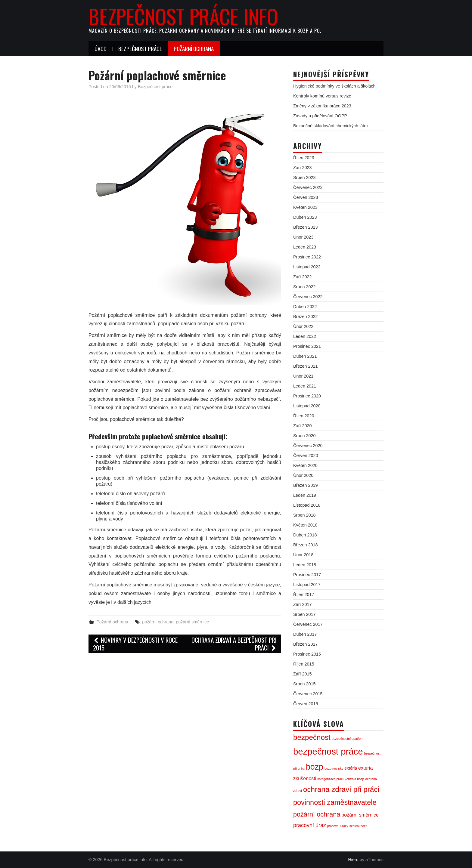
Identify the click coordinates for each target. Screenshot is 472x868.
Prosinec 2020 (307, 396)
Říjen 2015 (304, 664)
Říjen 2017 (304, 595)
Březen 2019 (306, 485)
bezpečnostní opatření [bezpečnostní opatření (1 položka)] (348, 739)
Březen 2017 (306, 644)
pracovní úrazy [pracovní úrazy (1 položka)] (338, 826)
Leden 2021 (305, 386)
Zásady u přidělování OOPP (320, 116)
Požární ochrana (194, 49)
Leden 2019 (305, 495)
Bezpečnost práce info (183, 16)
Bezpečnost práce (140, 49)
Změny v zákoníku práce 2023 (322, 106)
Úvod (101, 49)
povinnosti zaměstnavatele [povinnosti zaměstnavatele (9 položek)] (335, 802)
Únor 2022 (303, 326)
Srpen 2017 (304, 614)
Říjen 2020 (304, 416)
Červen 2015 (306, 704)
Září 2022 (303, 277)
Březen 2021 (306, 366)
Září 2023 (303, 168)
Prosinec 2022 (307, 257)
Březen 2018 (306, 545)
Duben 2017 (305, 634)
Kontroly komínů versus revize (322, 96)
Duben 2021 (305, 356)
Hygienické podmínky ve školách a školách (334, 86)
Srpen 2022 (304, 287)
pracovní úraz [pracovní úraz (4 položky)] (310, 825)
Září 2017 (303, 604)
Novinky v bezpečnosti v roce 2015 (135, 644)
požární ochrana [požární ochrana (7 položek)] (317, 814)
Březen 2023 (306, 227)
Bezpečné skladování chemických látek (331, 126)
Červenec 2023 (308, 187)
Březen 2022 (306, 317)
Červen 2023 (306, 197)
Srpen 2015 (304, 684)
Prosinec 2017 (307, 575)
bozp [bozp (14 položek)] (315, 767)
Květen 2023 (305, 207)
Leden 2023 (305, 247)
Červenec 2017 (308, 624)
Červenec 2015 (308, 694)
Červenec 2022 (308, 297)
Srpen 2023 (304, 178)
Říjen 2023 (304, 158)
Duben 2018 (305, 535)
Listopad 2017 (307, 585)
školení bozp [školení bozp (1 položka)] (359, 826)
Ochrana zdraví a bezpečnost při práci (234, 644)
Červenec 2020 (308, 446)
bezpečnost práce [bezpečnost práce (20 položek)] (328, 751)
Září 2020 (303, 426)
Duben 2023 (305, 217)
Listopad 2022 (307, 267)
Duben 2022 (305, 307)
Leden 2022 (305, 336)
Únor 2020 (303, 475)
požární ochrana (158, 622)
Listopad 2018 (307, 505)
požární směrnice (192, 622)
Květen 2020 (305, 465)
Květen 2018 (305, 525)
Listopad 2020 (307, 406)
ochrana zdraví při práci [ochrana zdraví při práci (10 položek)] (341, 789)
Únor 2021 (303, 376)
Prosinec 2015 (307, 654)
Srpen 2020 (304, 436)
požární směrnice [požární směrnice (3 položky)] (360, 815)
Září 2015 (303, 674)
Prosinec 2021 (307, 346)
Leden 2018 (305, 565)
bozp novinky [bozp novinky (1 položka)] (334, 768)
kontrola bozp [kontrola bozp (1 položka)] (354, 779)
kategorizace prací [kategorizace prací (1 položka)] (330, 779)
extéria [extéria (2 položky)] (351, 768)
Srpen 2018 (304, 515)
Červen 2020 (306, 456)
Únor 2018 (303, 555)
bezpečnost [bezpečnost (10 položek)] (312, 737)
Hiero (353, 860)
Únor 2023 (303, 237)
